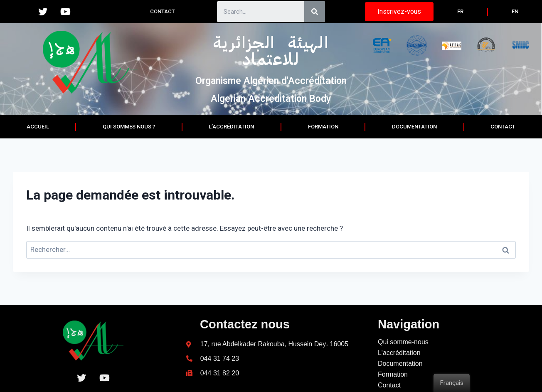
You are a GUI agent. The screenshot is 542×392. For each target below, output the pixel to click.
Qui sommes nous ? (129, 127)
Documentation (400, 381)
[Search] (315, 12)
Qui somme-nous (403, 360)
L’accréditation (231, 127)
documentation (414, 127)
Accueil (38, 127)
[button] (399, 12)
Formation (323, 127)
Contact (163, 11)
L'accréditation (399, 371)
